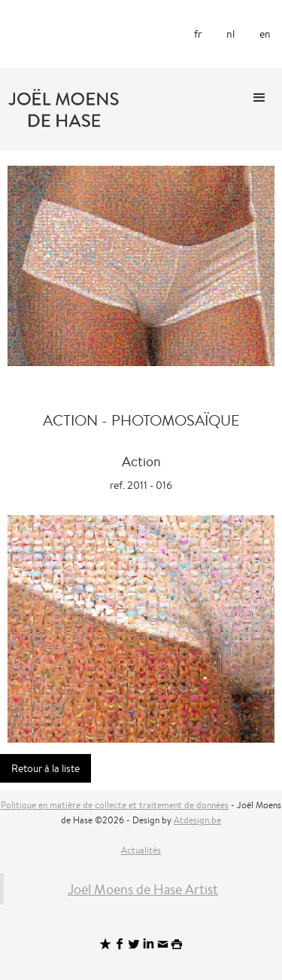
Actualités (141, 850)
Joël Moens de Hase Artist (143, 889)
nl (230, 34)
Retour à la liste (45, 768)
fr (198, 34)
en (265, 34)
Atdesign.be (197, 820)
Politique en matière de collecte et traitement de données (115, 805)
